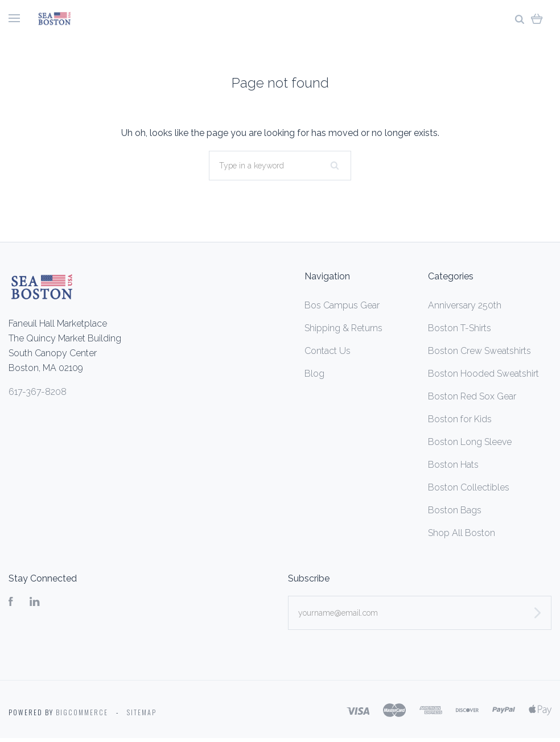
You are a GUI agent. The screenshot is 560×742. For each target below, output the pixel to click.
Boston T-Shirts (460, 328)
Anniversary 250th (465, 305)
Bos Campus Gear (342, 305)
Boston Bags (455, 510)
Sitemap (142, 712)
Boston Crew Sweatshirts (479, 351)
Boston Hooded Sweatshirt (483, 374)
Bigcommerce (82, 712)
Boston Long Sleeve (470, 442)
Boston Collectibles (469, 487)
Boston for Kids (460, 419)
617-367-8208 (38, 392)
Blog (314, 374)
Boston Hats (453, 465)
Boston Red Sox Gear (472, 396)
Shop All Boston (462, 533)
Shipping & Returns (343, 328)
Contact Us (328, 351)
